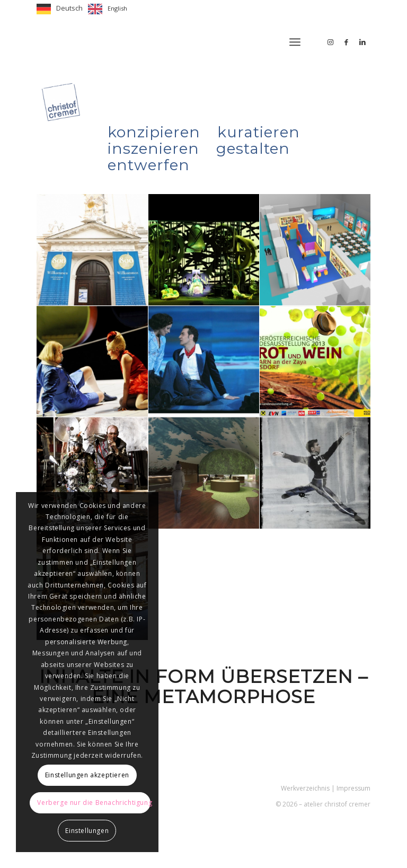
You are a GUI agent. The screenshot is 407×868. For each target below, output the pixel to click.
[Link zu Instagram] (331, 42)
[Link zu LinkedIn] (362, 42)
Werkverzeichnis (305, 788)
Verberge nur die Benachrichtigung (94, 803)
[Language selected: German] (85, 9)
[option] (108, 9)
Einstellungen (87, 831)
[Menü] (295, 42)
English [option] (117, 8)
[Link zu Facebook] (347, 42)
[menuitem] (295, 42)
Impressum (353, 788)
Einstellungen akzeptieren (87, 775)
